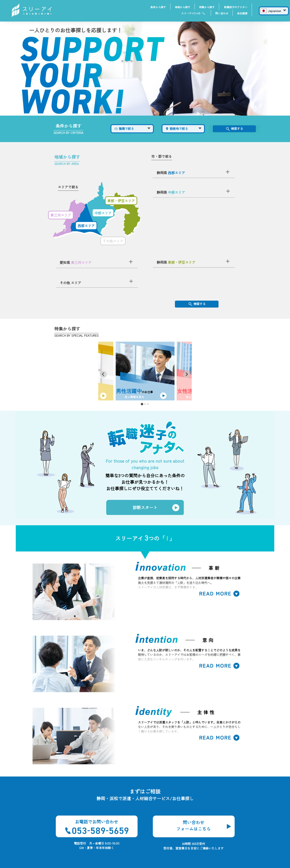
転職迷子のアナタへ (236, 7)
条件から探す (158, 7)
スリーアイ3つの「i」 (194, 13)
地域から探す (182, 7)
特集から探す (207, 7)
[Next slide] (187, 374)
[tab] (142, 404)
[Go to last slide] (103, 374)
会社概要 (242, 13)
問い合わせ (222, 13)
